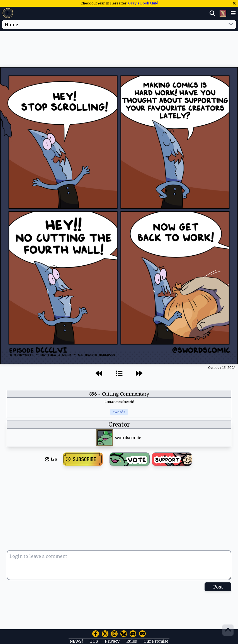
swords (119, 412)
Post (218, 587)
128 (54, 459)
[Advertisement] (119, 48)
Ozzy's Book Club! (143, 3)
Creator (119, 424)
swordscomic (128, 438)
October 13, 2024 (222, 368)
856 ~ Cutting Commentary (119, 394)
